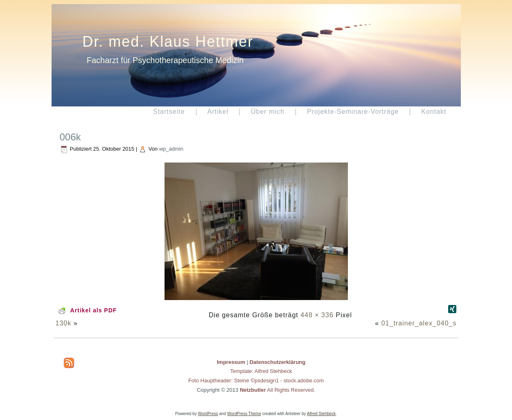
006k (70, 137)
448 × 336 (317, 315)
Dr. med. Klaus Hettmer (168, 42)
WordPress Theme (244, 414)
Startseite (169, 112)
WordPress (208, 414)
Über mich (268, 112)
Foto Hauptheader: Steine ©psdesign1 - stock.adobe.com (256, 380)
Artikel (218, 112)
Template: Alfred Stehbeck (261, 371)
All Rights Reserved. (277, 390)
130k (64, 323)
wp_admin (171, 149)
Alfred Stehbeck (321, 414)
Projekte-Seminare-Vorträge (353, 112)
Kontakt (434, 112)
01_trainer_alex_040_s (419, 323)
